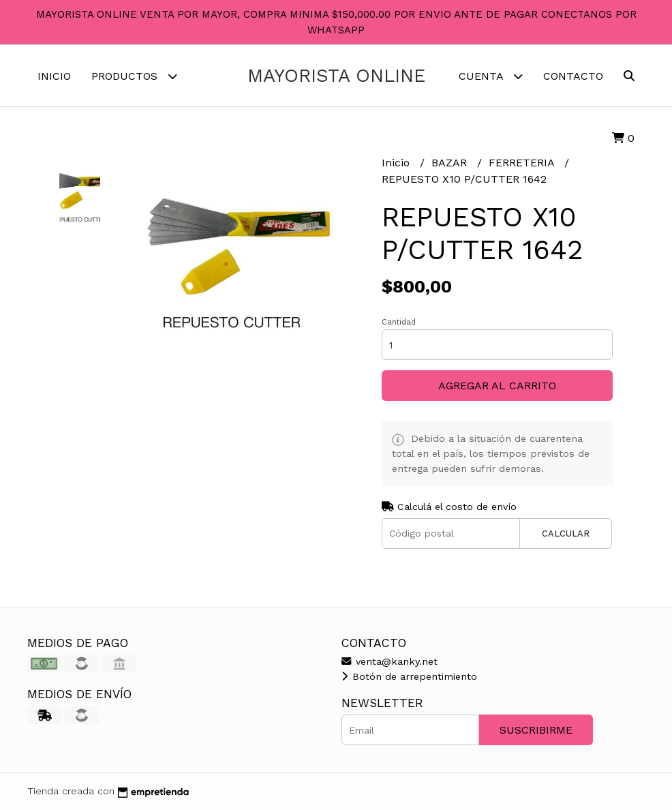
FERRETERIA (523, 163)
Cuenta (491, 76)
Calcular (566, 534)
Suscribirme (536, 730)
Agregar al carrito (497, 386)
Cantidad (399, 322)
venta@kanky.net (390, 661)
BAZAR (451, 163)
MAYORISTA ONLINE (336, 76)
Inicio (54, 76)
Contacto (573, 76)
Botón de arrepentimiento (409, 676)
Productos (134, 76)
